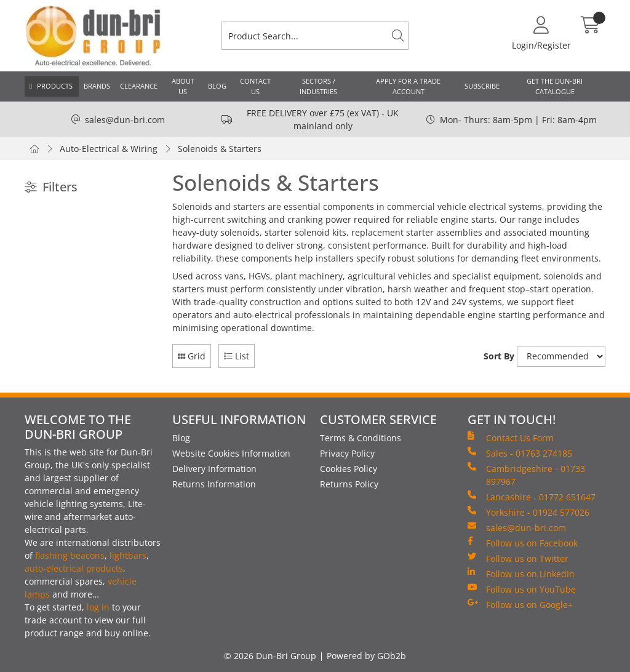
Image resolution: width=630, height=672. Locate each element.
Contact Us (255, 86)
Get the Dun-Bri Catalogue (555, 86)
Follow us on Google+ (520, 604)
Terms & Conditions (361, 438)
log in (98, 607)
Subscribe (482, 86)
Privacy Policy (347, 453)
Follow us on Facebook (523, 543)
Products (55, 86)
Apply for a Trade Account (408, 86)
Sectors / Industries (318, 86)
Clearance (139, 86)
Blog (217, 86)
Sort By (499, 356)
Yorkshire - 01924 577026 (528, 512)
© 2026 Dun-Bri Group (270, 656)
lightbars (128, 555)
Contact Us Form (511, 438)
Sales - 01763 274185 (520, 453)
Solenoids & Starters (220, 149)
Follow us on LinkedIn (521, 574)
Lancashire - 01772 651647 (532, 497)
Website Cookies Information (231, 453)
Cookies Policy (349, 469)
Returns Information (214, 484)
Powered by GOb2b (366, 656)
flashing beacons (70, 555)
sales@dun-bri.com (125, 120)
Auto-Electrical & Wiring (109, 149)
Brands (97, 86)
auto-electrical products (74, 568)
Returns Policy (349, 484)
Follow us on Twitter (518, 558)
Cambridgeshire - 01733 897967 (526, 475)
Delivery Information (214, 469)
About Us (183, 86)
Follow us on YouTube (522, 589)
